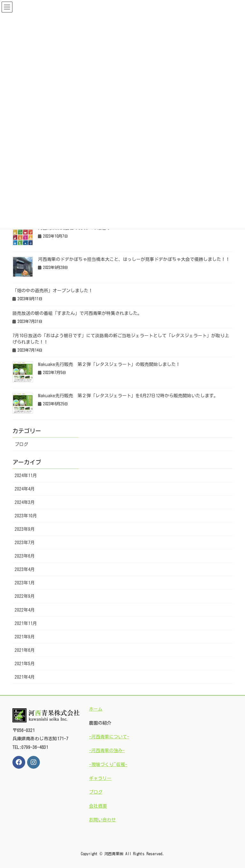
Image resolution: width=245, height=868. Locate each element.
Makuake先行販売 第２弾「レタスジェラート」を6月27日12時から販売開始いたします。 (128, 396)
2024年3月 (25, 502)
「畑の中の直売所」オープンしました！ (53, 291)
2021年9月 (25, 637)
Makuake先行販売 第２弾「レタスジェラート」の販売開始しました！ (109, 364)
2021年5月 (25, 664)
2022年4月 (25, 610)
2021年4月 (25, 677)
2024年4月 (25, 489)
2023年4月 (25, 569)
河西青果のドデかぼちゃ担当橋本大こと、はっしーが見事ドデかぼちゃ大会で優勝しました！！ (134, 259)
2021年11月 (26, 623)
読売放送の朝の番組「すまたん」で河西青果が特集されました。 (77, 313)
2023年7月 (25, 543)
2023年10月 (26, 516)
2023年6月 (25, 556)
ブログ (21, 444)
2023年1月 (25, 583)
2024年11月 (26, 476)
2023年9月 (25, 529)
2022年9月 (25, 596)
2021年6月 (25, 650)
